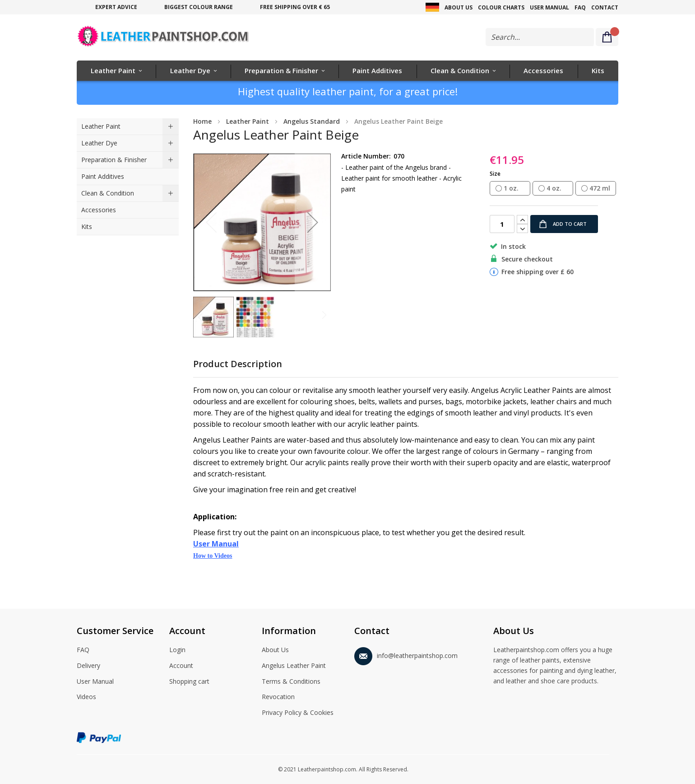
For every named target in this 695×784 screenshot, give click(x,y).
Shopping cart (189, 682)
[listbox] (554, 189)
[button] (313, 222)
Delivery (88, 666)
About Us (459, 7)
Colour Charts (501, 7)
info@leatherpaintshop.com (406, 654)
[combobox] (540, 37)
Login (177, 650)
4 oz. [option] (554, 188)
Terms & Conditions (291, 682)
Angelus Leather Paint (294, 666)
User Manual (549, 7)
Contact (605, 7)
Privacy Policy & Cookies (298, 713)
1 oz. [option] (511, 188)
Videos (86, 697)
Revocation (278, 697)
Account (181, 666)
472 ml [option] (600, 188)
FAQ (580, 7)
